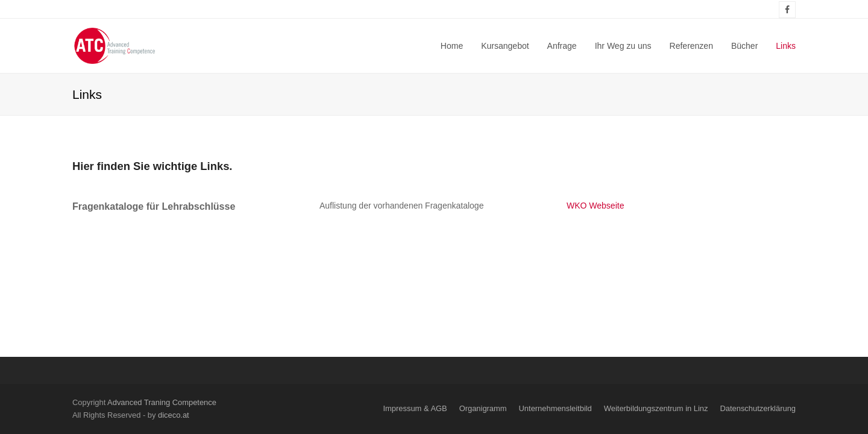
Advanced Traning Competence (162, 402)
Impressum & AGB (415, 408)
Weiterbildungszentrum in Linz (656, 408)
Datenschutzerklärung (758, 408)
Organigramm (483, 408)
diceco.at (174, 415)
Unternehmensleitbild (555, 408)
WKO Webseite (595, 206)
